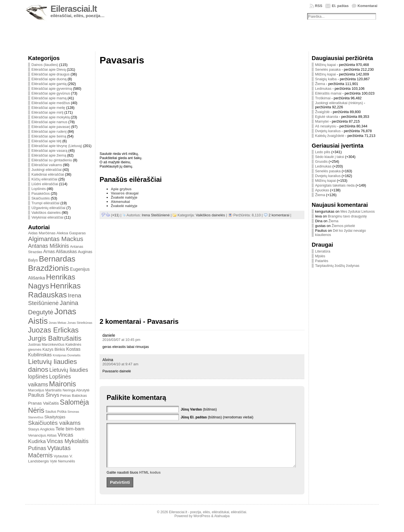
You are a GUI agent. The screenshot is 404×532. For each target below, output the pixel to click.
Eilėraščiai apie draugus (50, 74)
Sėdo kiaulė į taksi (330, 157)
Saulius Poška (56, 412)
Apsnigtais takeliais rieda (335, 185)
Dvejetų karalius (328, 131)
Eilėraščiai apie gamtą (49, 84)
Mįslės (320, 256)
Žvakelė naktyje (124, 197)
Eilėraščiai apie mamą (49, 98)
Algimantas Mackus (56, 239)
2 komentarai (279, 215)
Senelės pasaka (328, 69)
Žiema (320, 84)
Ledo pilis (323, 152)
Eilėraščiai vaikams (47, 165)
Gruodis (321, 161)
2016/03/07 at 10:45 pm (121, 340)
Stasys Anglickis (41, 429)
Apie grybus (121, 189)
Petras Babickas (73, 395)
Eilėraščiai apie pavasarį (51, 127)
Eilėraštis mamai (328, 93)
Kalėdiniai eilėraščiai (48, 174)
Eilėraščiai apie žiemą (49, 155)
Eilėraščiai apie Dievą (49, 69)
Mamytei (322, 121)
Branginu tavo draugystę (347, 216)
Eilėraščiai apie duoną (49, 79)
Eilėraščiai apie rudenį (49, 131)
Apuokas (322, 190)
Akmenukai (120, 202)
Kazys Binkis (54, 349)
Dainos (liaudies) (45, 65)
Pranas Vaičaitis (43, 403)
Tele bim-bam (70, 429)
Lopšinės (39, 189)
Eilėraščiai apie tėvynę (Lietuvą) (57, 146)
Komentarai (368, 6)
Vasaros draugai (125, 193)
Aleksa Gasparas (71, 233)
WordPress (202, 524)
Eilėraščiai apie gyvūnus (51, 93)
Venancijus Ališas (42, 435)
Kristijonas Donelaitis (67, 355)
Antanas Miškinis (49, 246)
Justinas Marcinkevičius (46, 345)
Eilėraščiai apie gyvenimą (52, 89)
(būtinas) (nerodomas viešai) (217, 417)
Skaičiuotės (41, 198)
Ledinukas (323, 89)
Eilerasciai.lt (74, 9)
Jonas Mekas (58, 323)
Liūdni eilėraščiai (45, 184)
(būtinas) (199, 409)
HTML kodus (150, 481)
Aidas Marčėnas (42, 233)
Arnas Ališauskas (60, 252)
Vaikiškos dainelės (46, 213)
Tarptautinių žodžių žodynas (337, 266)
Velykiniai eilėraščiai (47, 217)
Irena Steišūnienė (156, 215)
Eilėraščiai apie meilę (48, 108)
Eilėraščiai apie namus (49, 122)
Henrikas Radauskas (54, 290)
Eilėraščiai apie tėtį (46, 141)
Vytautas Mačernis (49, 452)
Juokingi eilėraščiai (46, 170)
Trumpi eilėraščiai (45, 203)
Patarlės (322, 261)
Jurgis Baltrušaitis (55, 338)
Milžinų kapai (325, 65)
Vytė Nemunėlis (62, 461)
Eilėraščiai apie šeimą (49, 136)
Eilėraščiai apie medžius (51, 103)
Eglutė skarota (327, 117)
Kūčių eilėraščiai (44, 179)
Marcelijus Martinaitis (45, 390)
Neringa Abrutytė (76, 390)
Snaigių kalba (326, 79)
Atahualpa (222, 524)
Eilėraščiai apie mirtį (47, 112)
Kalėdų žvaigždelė (330, 136)
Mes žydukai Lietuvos (357, 211)
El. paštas (340, 6)
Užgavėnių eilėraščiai (48, 208)
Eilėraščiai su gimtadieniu (52, 160)
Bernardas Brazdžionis (52, 263)
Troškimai (323, 98)
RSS (319, 6)
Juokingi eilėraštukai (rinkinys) (339, 103)
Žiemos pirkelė (343, 226)
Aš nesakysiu (326, 126)
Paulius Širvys (44, 395)
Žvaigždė (322, 112)
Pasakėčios (41, 193)
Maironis (63, 384)
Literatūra (323, 251)
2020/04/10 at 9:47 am (120, 364)
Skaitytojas (55, 417)
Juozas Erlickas (53, 330)
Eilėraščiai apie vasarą (49, 151)
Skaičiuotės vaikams (54, 423)
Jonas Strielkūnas (80, 323)
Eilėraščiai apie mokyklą (51, 117)
